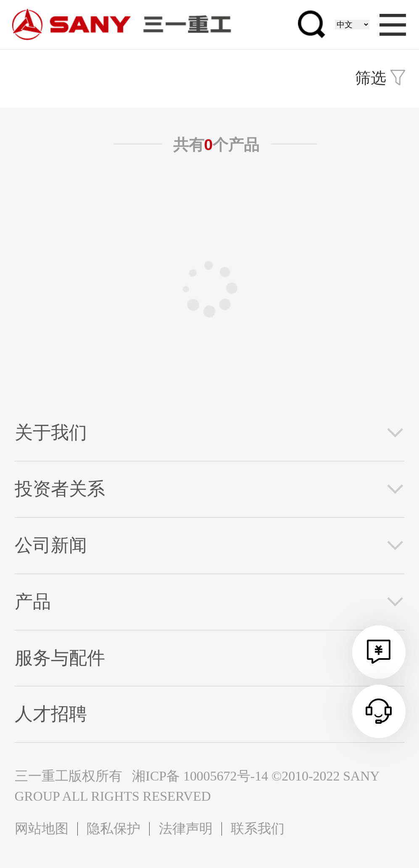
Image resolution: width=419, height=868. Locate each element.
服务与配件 (60, 658)
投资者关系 (60, 489)
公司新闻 (51, 545)
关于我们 (51, 433)
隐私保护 (113, 829)
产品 (33, 602)
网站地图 (42, 829)
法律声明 (186, 829)
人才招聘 (51, 714)
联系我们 (258, 829)
